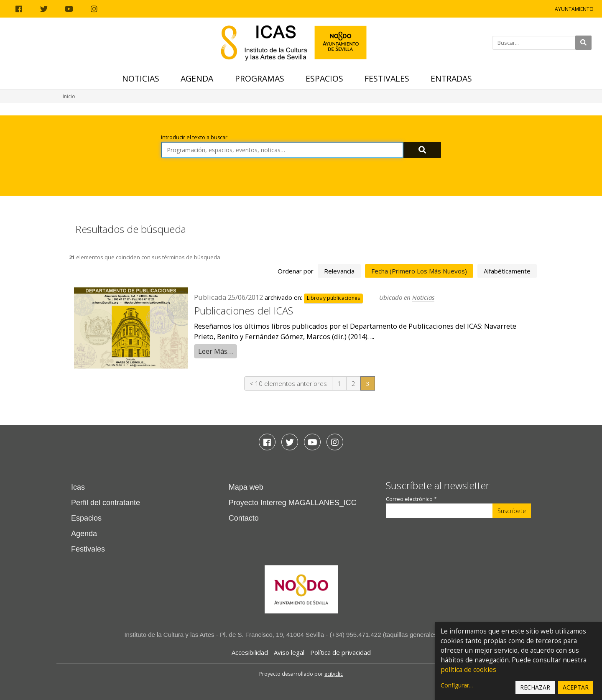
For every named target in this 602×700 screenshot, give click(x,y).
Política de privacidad (341, 652)
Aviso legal (289, 652)
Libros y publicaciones (333, 298)
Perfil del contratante (106, 503)
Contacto (244, 518)
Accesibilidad (250, 652)
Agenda (197, 78)
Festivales (387, 78)
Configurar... (457, 685)
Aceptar (576, 687)
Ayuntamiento (574, 9)
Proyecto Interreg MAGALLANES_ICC (293, 503)
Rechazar (535, 687)
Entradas (451, 78)
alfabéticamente (507, 271)
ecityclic (334, 674)
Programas (260, 78)
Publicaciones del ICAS (244, 310)
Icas (78, 487)
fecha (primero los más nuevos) (419, 271)
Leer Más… (216, 351)
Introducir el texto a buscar (194, 137)
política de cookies (468, 670)
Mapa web (246, 487)
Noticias (141, 78)
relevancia (339, 271)
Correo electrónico (411, 499)
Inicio (69, 96)
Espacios (324, 78)
